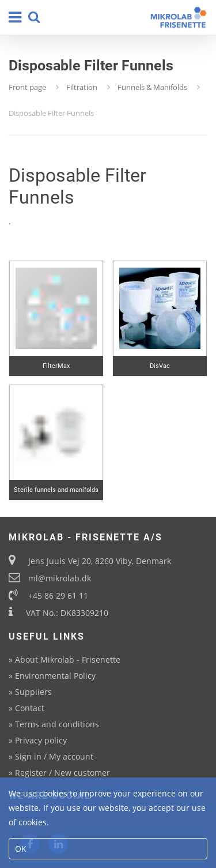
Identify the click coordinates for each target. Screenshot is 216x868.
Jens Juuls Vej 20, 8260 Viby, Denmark (100, 561)
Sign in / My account (54, 756)
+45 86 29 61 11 (58, 595)
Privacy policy (41, 740)
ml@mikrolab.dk (60, 578)
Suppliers (33, 692)
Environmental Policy (55, 676)
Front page (27, 87)
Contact (30, 708)
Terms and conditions (57, 724)
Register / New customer (62, 773)
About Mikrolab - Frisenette (68, 660)
